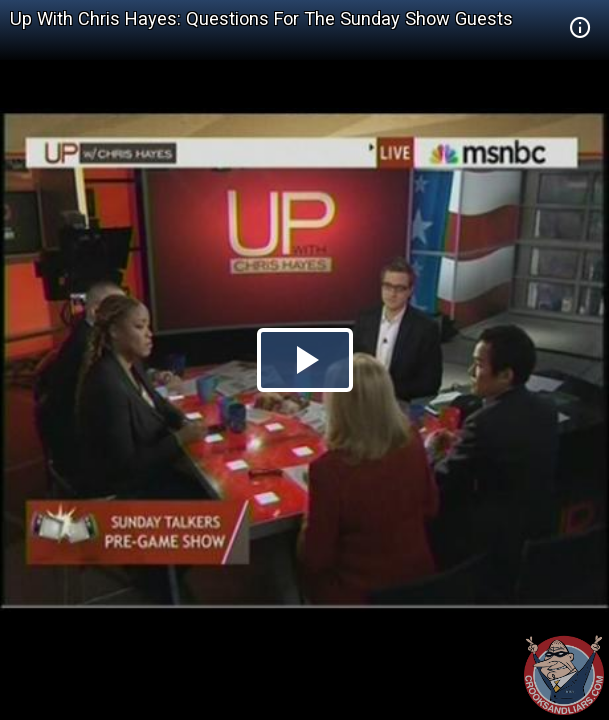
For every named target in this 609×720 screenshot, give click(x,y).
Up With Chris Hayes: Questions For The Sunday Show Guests (261, 18)
